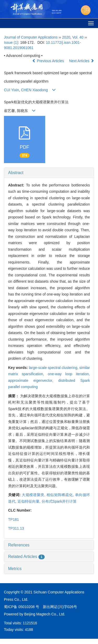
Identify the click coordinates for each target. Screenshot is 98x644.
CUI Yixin (11, 90)
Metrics (15, 569)
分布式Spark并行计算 (59, 501)
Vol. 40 (78, 37)
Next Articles (82, 61)
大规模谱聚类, (34, 495)
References (19, 545)
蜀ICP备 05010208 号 (22, 607)
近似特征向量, (30, 501)
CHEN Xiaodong (34, 90)
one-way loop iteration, (69, 374)
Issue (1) (11, 42)
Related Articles (26, 557)
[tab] (49, 173)
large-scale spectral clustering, (54, 368)
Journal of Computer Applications (31, 37)
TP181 (13, 519)
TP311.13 (16, 528)
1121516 (30, 623)
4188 (29, 630)
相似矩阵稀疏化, (61, 495)
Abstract (16, 173)
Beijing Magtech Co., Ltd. (45, 614)
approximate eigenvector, (33, 380)
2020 (66, 37)
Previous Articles (48, 61)
